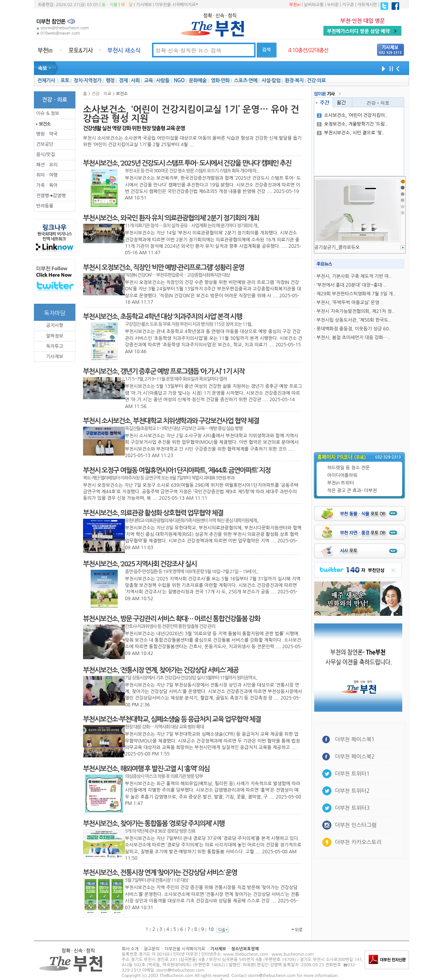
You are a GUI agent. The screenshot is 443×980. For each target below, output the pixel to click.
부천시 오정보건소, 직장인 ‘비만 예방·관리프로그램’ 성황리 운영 (164, 268)
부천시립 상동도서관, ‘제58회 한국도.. (354, 320)
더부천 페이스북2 (355, 757)
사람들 (163, 80)
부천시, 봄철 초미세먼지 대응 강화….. (353, 338)
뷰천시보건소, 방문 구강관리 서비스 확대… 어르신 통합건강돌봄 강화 (172, 619)
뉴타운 (333, 5)
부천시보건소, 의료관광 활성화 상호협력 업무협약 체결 (153, 513)
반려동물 (45, 206)
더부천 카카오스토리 (358, 842)
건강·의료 (316, 80)
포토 (65, 80)
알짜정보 (55, 336)
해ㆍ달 (127, 5)
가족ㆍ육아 (47, 185)
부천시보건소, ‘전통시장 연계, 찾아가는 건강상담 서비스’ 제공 (161, 670)
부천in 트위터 (341, 483)
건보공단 (45, 144)
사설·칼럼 (271, 80)
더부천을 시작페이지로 (176, 5)
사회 (135, 80)
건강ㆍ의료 (378, 103)
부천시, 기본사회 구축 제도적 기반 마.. (354, 276)
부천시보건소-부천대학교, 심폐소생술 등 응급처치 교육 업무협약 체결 (172, 719)
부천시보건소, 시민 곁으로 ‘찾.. (351, 133)
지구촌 (348, 5)
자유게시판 (367, 5)
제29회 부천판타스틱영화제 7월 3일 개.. (356, 294)
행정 (110, 80)
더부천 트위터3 (352, 808)
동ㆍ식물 (110, 5)
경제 (123, 80)
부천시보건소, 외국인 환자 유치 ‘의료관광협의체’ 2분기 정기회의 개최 (171, 218)
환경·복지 (294, 80)
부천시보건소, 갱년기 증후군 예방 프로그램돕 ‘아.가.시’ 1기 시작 (164, 371)
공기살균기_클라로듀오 (337, 247)
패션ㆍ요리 (47, 165)
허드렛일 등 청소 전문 (349, 468)
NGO (179, 80)
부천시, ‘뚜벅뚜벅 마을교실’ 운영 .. (350, 303)
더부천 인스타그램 (356, 825)
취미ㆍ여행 (47, 175)
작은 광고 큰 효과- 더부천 (352, 491)
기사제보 (144, 5)
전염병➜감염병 (51, 196)
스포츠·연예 (245, 80)
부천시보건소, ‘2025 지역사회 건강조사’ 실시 (140, 564)
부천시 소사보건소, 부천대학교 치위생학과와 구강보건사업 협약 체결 (171, 421)
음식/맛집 (46, 155)
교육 (148, 80)
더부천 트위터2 (352, 791)
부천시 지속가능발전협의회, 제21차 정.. (356, 311)
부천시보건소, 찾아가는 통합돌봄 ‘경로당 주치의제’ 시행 (154, 824)
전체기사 (46, 80)
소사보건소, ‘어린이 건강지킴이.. (352, 115)
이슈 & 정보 (48, 113)
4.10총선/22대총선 (308, 50)
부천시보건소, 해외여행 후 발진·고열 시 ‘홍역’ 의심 (146, 769)
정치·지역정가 (87, 80)
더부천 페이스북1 (355, 739)
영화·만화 (220, 80)
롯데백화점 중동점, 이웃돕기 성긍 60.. (354, 329)
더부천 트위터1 (352, 774)
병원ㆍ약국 (47, 134)
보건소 (45, 124)
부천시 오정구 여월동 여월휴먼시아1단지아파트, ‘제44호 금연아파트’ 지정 (177, 470)
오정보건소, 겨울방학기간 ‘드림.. (352, 124)
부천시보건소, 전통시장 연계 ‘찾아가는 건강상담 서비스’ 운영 (160, 873)
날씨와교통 (314, 5)
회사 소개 (130, 949)
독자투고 (55, 346)
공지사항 (55, 325)
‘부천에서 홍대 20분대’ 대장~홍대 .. (351, 285)
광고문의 (151, 949)
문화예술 (198, 80)
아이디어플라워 (342, 475)
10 (211, 929)
